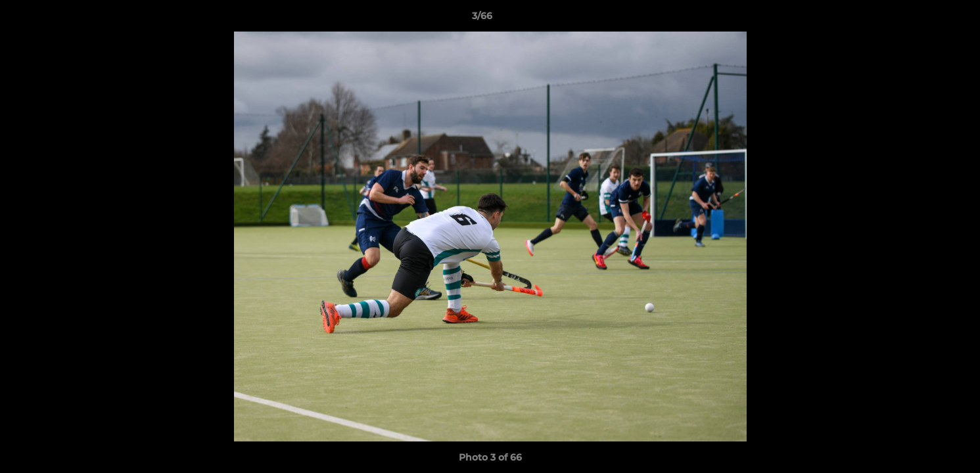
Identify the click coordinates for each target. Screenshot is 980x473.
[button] (925, 19)
